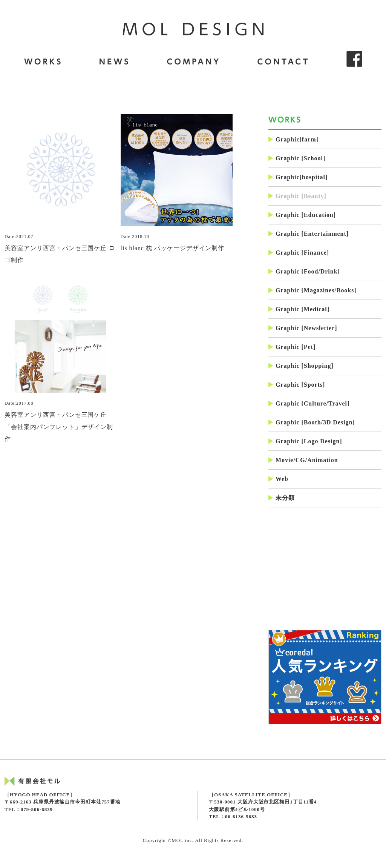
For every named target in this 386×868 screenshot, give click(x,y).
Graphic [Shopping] (301, 366)
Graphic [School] (297, 158)
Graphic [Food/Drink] (304, 271)
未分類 (282, 498)
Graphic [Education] (302, 215)
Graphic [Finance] (299, 253)
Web (278, 479)
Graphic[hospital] (298, 177)
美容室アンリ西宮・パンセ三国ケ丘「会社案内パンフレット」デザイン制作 (61, 361)
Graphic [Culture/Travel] (309, 403)
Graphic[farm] (293, 139)
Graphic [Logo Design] (305, 441)
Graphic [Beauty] (297, 196)
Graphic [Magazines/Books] (312, 290)
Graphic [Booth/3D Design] (312, 422)
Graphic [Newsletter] (303, 328)
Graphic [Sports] (297, 385)
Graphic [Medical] (299, 309)
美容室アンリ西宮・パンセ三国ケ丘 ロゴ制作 (61, 189)
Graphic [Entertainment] (309, 234)
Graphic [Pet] (292, 347)
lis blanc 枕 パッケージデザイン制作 (177, 183)
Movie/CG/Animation (303, 460)
